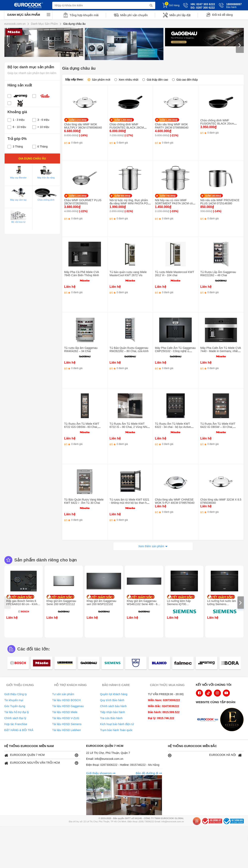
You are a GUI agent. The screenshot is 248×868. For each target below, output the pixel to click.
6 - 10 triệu (17, 127)
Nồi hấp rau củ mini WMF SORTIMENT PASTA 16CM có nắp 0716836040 (174, 203)
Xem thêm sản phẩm (151, 546)
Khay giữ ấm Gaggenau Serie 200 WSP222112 (61, 603)
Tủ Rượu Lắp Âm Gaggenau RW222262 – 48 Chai (218, 274)
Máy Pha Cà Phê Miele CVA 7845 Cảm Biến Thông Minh (82, 274)
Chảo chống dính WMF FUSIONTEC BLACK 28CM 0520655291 (127, 128)
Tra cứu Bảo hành (111, 718)
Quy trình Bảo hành (112, 700)
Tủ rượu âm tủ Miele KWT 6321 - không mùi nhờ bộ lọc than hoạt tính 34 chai (130, 503)
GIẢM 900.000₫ (122, 196)
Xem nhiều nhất (129, 80)
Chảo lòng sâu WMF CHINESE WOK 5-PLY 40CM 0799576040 (175, 501)
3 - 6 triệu (41, 120)
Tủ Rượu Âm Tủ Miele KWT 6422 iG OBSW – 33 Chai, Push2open (218, 427)
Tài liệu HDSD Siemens (67, 724)
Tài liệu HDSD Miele (65, 712)
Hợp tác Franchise (16, 724)
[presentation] (8, 45)
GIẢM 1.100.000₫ (78, 196)
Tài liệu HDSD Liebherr (67, 730)
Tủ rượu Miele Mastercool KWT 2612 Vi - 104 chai (175, 274)
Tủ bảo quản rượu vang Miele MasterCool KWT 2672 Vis (128, 274)
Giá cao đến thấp (187, 80)
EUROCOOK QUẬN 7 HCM (41, 755)
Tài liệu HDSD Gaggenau (68, 706)
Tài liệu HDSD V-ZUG (66, 718)
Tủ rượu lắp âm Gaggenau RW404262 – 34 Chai (81, 349)
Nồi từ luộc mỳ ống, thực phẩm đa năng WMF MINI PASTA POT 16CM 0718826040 (130, 203)
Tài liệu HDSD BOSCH (67, 700)
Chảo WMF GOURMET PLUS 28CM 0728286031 (83, 202)
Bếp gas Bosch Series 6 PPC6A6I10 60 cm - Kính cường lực (22, 604)
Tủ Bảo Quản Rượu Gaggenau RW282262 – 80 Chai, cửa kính (129, 349)
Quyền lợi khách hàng (114, 694)
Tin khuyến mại (14, 700)
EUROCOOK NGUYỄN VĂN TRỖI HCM (41, 763)
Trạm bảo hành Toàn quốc (116, 730)
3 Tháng (15, 146)
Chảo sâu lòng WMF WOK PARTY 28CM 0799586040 (172, 126)
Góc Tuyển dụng (15, 706)
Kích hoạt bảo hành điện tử (117, 724)
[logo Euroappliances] (209, 720)
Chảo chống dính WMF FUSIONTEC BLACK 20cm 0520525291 (217, 124)
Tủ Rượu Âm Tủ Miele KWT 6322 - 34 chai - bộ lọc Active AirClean (173, 427)
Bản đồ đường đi (149, 773)
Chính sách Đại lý (15, 718)
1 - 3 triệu (16, 120)
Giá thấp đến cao (157, 80)
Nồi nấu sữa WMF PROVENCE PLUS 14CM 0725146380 (220, 202)
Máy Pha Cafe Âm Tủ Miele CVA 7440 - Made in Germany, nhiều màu (221, 351)
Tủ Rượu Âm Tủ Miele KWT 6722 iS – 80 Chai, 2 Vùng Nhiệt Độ (129, 427)
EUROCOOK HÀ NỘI (205, 755)
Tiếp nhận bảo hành (113, 712)
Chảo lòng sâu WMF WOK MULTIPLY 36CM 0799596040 (83, 126)
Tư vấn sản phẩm (63, 694)
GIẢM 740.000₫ (168, 196)
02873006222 (109, 765)
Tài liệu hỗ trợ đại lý (17, 712)
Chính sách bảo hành (113, 706)
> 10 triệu (41, 127)
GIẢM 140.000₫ (213, 196)
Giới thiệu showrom (101, 773)
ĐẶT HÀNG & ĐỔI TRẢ (19, 730)
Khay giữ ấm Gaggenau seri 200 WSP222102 (101, 603)
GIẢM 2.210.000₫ (78, 120)
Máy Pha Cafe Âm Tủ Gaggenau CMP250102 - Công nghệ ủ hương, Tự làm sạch (175, 351)
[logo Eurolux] (233, 720)
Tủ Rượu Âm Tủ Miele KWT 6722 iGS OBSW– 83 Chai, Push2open (82, 427)
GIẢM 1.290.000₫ (123, 120)
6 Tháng (40, 146)
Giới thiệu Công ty (16, 694)
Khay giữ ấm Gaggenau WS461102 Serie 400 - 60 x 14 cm (144, 604)
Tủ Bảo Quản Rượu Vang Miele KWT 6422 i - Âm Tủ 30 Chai (84, 501)
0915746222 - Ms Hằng (145, 765)
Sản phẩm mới (101, 80)
